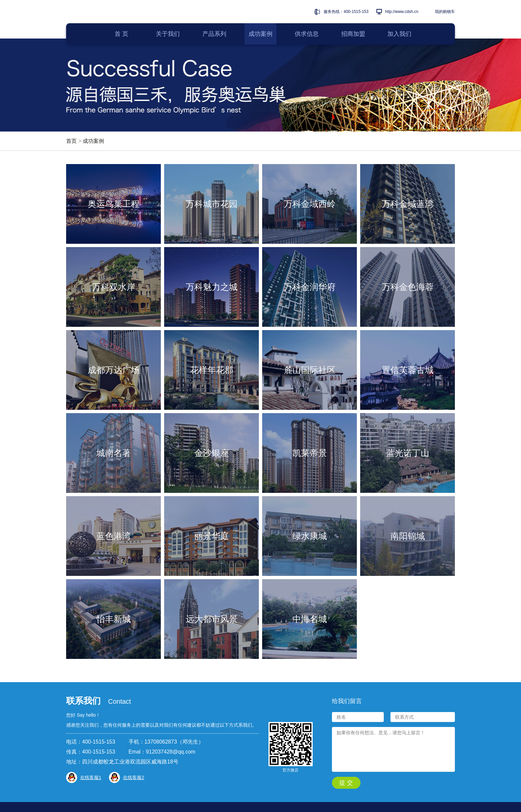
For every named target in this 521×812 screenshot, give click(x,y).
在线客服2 (134, 777)
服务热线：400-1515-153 (346, 12)
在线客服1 (91, 777)
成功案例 (93, 141)
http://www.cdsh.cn (402, 12)
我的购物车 (445, 12)
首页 (71, 141)
